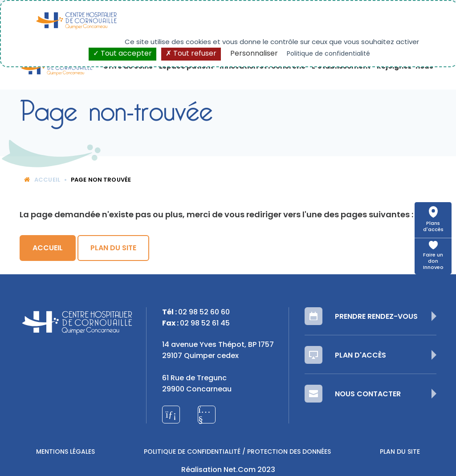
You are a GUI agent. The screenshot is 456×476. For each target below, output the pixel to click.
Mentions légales (65, 452)
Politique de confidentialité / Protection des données (237, 452)
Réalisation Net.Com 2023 (228, 470)
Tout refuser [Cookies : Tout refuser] (191, 54)
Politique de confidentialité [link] (328, 54)
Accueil (42, 180)
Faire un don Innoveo (433, 262)
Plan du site (113, 248)
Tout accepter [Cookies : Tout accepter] (122, 54)
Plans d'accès (433, 227)
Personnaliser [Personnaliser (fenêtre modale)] (254, 54)
